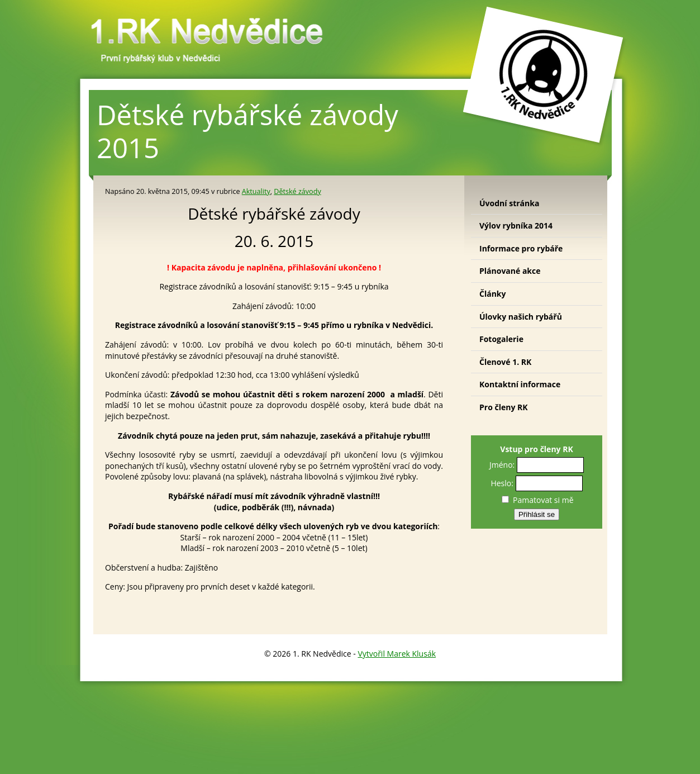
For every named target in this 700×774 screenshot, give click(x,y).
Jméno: (502, 465)
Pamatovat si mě (537, 500)
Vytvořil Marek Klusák (397, 654)
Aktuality (256, 191)
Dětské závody (297, 191)
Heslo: (502, 483)
